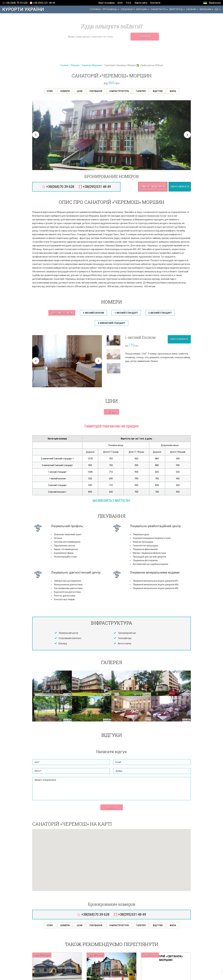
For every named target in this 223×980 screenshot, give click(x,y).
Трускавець (110, 9)
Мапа (173, 91)
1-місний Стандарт (126, 313)
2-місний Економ (93, 313)
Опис (50, 91)
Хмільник (205, 9)
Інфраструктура (119, 91)
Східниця (127, 9)
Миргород (176, 9)
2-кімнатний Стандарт (111, 323)
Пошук (145, 37)
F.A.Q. (129, 3)
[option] (111, 135)
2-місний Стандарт (160, 313)
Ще (217, 9)
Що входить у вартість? (111, 500)
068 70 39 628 (16, 3)
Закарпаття (158, 9)
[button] (36, 135)
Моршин (142, 9)
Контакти (155, 3)
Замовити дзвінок (153, 187)
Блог (120, 3)
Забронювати (180, 187)
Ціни (80, 91)
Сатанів (191, 9)
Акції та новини (106, 3)
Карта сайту (141, 3)
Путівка (111, 412)
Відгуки (158, 91)
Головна (95, 9)
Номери (65, 91)
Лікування (96, 91)
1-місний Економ (62, 313)
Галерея (141, 91)
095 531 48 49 (44, 3)
